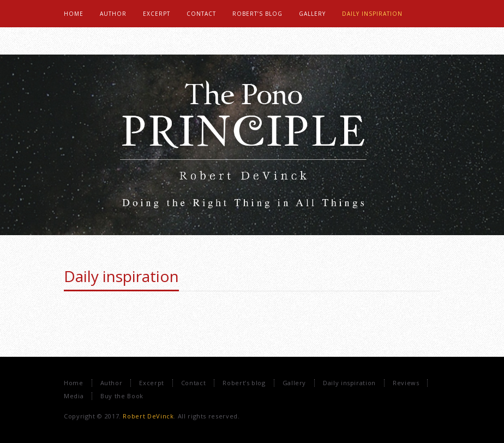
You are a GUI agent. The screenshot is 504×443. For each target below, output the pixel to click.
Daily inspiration (121, 276)
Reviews (406, 383)
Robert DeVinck (148, 416)
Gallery (294, 383)
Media (74, 396)
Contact (193, 383)
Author (112, 383)
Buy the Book (122, 396)
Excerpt (151, 383)
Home (74, 383)
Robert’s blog (244, 383)
